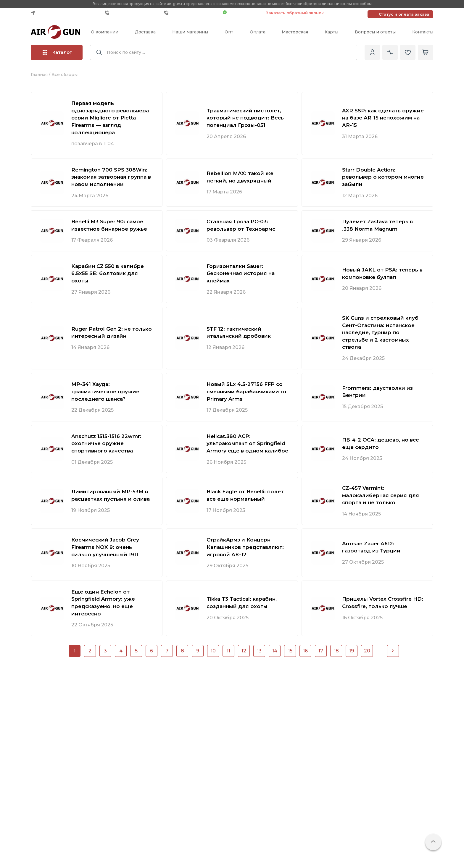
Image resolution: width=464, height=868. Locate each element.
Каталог (57, 52)
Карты (331, 32)
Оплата (258, 32)
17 (321, 651)
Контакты (423, 32)
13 (259, 651)
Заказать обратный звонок (295, 13)
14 (275, 651)
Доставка (145, 32)
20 (367, 651)
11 (228, 651)
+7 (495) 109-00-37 (192, 13)
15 (290, 651)
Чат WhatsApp (241, 13)
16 (305, 651)
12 (244, 651)
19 (352, 651)
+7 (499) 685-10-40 (133, 13)
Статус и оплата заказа (404, 14)
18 (336, 651)
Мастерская (295, 32)
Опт (229, 32)
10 (213, 651)
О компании (105, 32)
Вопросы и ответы (375, 32)
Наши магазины (190, 32)
